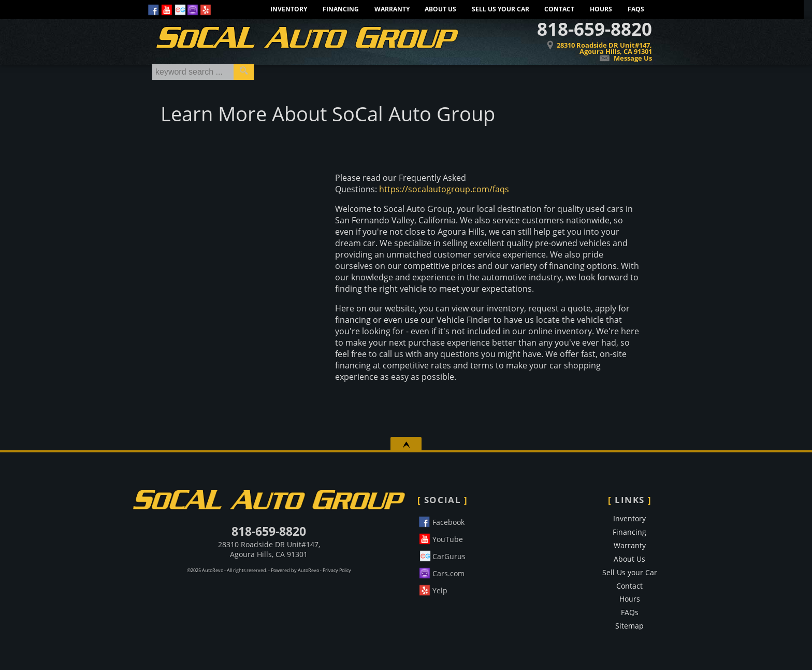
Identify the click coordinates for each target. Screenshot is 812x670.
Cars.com (441, 572)
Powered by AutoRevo (295, 571)
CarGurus (441, 555)
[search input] (193, 72)
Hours (601, 9)
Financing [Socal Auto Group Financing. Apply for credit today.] (341, 9)
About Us (629, 559)
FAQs (636, 9)
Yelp (432, 589)
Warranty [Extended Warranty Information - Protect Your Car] (392, 9)
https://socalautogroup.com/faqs (444, 189)
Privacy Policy (337, 571)
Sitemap (629, 626)
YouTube (440, 538)
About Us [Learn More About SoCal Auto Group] (440, 9)
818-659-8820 (269, 531)
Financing (629, 532)
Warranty (630, 545)
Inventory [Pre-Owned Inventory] (289, 9)
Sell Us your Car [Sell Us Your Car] (501, 9)
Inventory (629, 518)
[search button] (244, 72)
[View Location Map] (573, 41)
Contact (559, 9)
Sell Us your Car (630, 572)
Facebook (441, 521)
